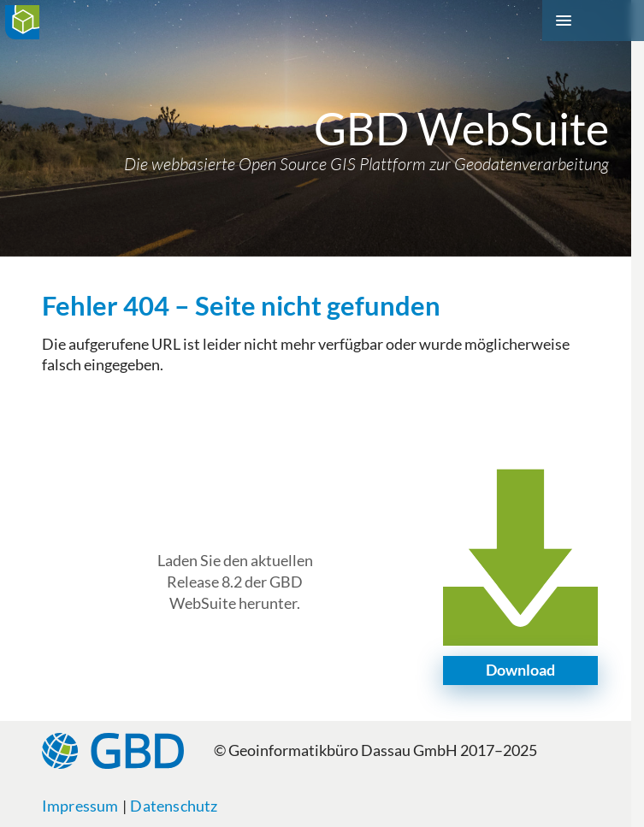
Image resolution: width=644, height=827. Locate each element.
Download (520, 670)
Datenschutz (174, 806)
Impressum (80, 806)
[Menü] (593, 21)
